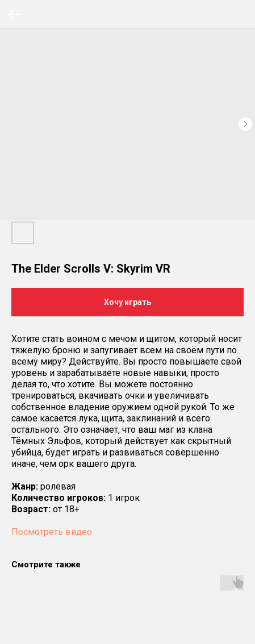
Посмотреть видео (52, 532)
